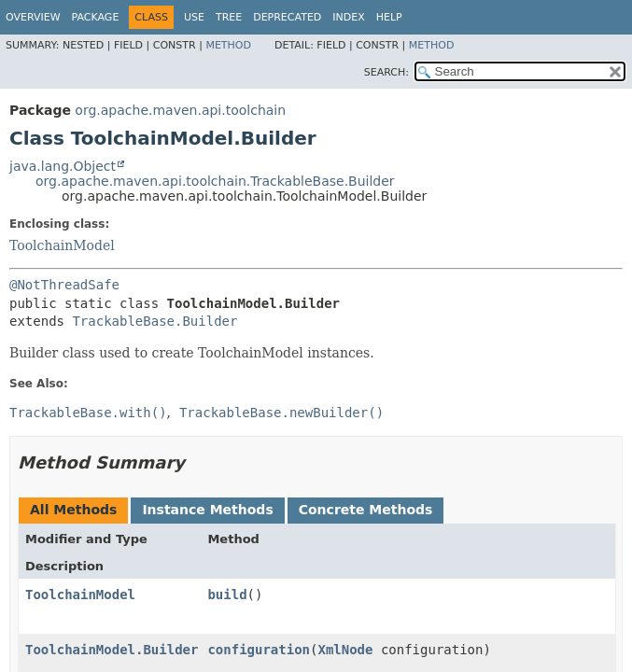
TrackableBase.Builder (154, 321)
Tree (229, 17)
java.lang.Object (63, 166)
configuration (259, 650)
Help (389, 17)
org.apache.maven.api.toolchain (180, 110)
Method (228, 45)
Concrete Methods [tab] (366, 510)
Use (194, 17)
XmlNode (345, 650)
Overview (33, 17)
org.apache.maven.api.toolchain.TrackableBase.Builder (215, 181)
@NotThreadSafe (64, 285)
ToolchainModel (62, 245)
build (227, 595)
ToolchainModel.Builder (112, 650)
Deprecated (287, 17)
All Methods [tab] (73, 510)
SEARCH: (386, 72)
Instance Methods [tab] (207, 510)
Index (348, 17)
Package (96, 17)
